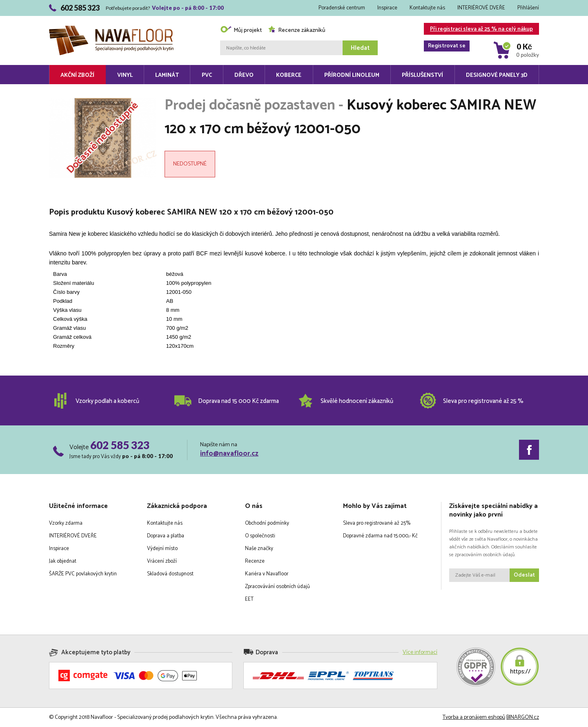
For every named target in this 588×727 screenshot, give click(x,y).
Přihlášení (528, 8)
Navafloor (111, 29)
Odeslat (524, 575)
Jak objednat (63, 561)
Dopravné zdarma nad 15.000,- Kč (380, 536)
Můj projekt (241, 30)
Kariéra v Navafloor (267, 574)
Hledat (360, 48)
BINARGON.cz (523, 717)
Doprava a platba (166, 536)
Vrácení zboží (162, 561)
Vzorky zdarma (66, 523)
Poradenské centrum (342, 8)
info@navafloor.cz (229, 454)
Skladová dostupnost (170, 574)
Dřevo (244, 75)
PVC (207, 75)
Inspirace (387, 8)
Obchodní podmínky (267, 523)
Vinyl (125, 75)
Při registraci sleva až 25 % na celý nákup (478, 30)
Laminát (167, 75)
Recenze (255, 561)
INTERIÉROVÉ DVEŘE (481, 8)
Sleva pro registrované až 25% (377, 523)
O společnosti (260, 536)
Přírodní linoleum (352, 75)
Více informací (420, 652)
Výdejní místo (162, 549)
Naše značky (259, 549)
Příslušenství (422, 75)
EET (249, 599)
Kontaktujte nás (427, 8)
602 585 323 (120, 445)
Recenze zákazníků (297, 30)
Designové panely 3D (497, 75)
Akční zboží (77, 75)
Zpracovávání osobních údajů (277, 587)
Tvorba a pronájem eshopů (474, 717)
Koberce (289, 75)
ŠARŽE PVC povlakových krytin (83, 574)
